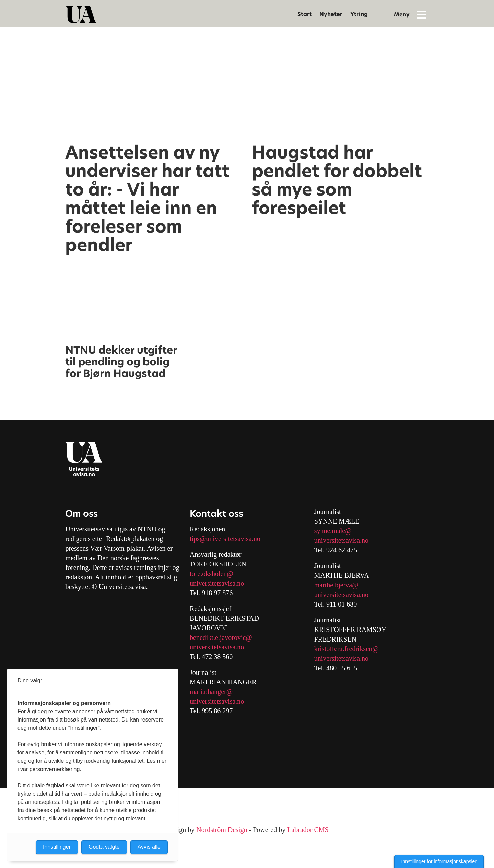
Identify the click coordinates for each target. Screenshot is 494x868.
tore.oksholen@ (211, 574)
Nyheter (331, 14)
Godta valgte (104, 847)
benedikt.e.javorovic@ (221, 637)
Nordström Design (222, 830)
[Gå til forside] (81, 14)
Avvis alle (149, 847)
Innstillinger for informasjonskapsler (439, 861)
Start (305, 14)
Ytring (359, 14)
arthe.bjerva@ (339, 585)
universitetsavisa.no (217, 583)
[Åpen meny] (422, 14)
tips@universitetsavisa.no (225, 539)
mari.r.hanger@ (211, 692)
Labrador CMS (308, 830)
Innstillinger (57, 847)
